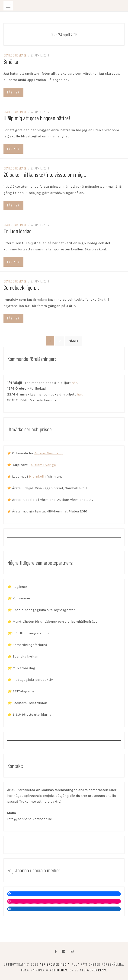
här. (80, 394)
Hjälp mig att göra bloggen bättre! (37, 118)
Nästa (74, 341)
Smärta (11, 61)
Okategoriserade (15, 55)
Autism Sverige (43, 465)
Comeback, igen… (21, 287)
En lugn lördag (18, 231)
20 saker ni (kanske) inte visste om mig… (45, 174)
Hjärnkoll (37, 476)
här (74, 383)
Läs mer (13, 92)
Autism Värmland (48, 453)
